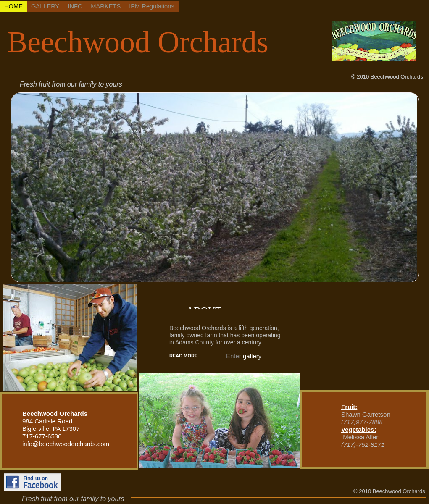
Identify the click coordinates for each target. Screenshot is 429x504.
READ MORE (183, 356)
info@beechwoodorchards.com (66, 444)
